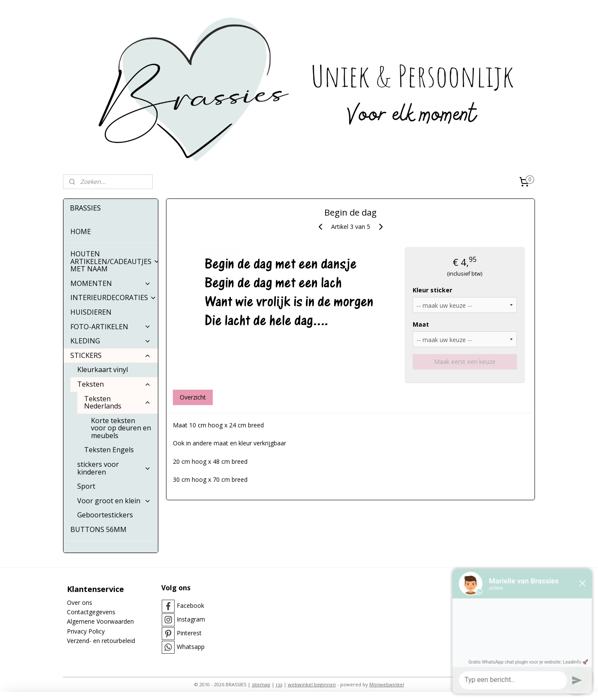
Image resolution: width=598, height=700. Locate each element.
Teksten (114, 384)
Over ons (80, 602)
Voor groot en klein (114, 501)
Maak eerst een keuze (465, 362)
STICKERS (111, 355)
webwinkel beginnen (312, 684)
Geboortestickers (105, 515)
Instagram (191, 619)
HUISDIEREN (91, 312)
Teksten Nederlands (118, 403)
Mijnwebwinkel (387, 684)
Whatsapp (191, 647)
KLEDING (111, 341)
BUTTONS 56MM (98, 529)
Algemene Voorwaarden (100, 621)
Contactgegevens (91, 612)
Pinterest (189, 633)
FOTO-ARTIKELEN (111, 327)
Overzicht (192, 397)
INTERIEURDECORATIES (113, 297)
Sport (86, 486)
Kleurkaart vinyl (103, 370)
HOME (81, 231)
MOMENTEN (111, 283)
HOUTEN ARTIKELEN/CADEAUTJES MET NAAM (114, 261)
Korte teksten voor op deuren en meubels (121, 428)
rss (279, 684)
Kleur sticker (432, 290)
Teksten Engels (109, 450)
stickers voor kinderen (114, 468)
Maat (420, 324)
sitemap (261, 684)
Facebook (190, 605)
